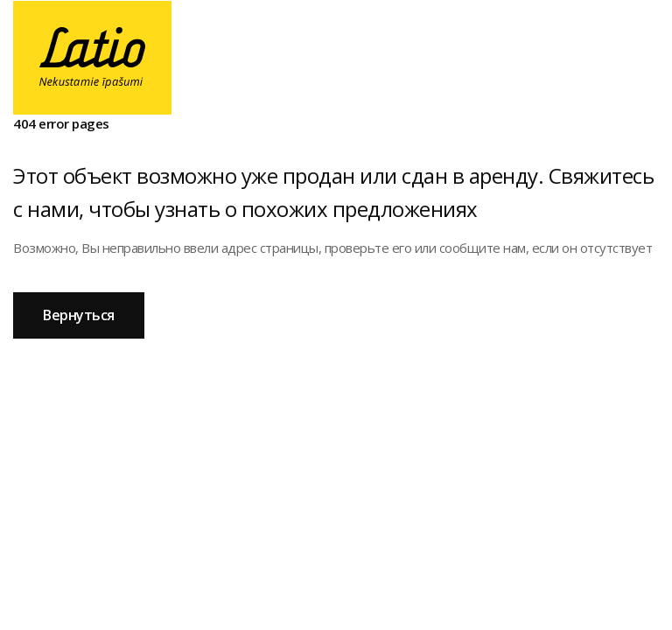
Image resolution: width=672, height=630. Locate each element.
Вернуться (79, 315)
